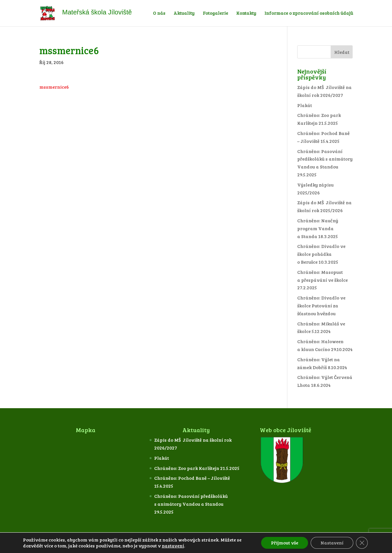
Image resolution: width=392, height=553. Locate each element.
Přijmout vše (285, 543)
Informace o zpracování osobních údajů (309, 13)
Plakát (305, 105)
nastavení (173, 546)
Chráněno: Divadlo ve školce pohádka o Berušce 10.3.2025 (321, 254)
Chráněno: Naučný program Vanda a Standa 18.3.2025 (318, 228)
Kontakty (246, 13)
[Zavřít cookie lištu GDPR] (362, 543)
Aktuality (184, 13)
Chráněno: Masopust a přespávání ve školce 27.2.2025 (322, 280)
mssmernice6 (54, 87)
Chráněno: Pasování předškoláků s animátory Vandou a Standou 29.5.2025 (191, 504)
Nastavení (332, 543)
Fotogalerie (215, 13)
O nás (159, 13)
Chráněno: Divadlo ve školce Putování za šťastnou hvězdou (321, 306)
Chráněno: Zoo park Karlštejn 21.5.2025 (197, 468)
